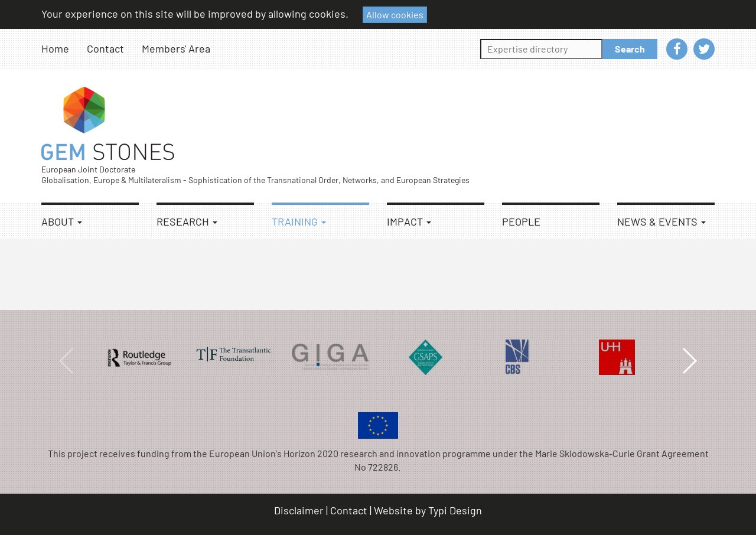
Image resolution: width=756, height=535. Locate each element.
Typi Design (455, 510)
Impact (409, 221)
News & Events (661, 221)
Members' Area (176, 48)
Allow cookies (395, 14)
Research (187, 221)
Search (630, 49)
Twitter (704, 49)
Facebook (677, 49)
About (62, 221)
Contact (105, 48)
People (521, 221)
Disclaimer (299, 510)
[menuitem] (64, 49)
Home (55, 48)
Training (299, 221)
